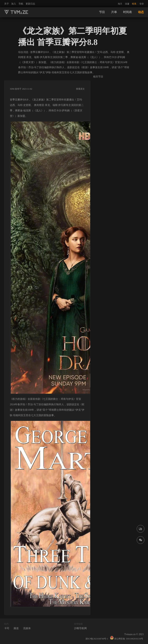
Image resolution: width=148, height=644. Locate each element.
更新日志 (30, 4)
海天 (120, 4)
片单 (114, 12)
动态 (141, 12)
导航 (21, 4)
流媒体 (27, 628)
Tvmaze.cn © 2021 (134, 634)
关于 (7, 4)
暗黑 (134, 4)
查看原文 (80, 89)
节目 (102, 12)
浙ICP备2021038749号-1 (97, 639)
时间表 (127, 12)
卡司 (7, 628)
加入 (14, 4)
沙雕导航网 (80, 628)
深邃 (127, 4)
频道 (16, 628)
